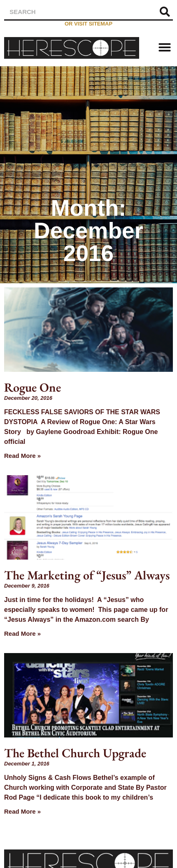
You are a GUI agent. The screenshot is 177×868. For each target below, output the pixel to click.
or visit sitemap (88, 24)
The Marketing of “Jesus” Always (87, 575)
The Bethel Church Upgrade (75, 753)
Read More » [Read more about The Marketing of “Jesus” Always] (22, 633)
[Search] (165, 12)
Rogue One (33, 387)
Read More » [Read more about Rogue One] (22, 456)
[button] (165, 47)
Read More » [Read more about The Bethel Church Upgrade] (22, 811)
